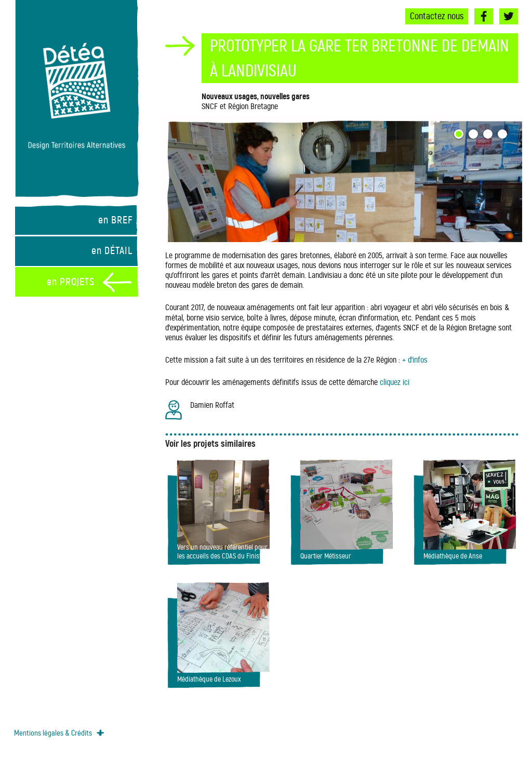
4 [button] (504, 136)
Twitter (509, 16)
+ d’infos (415, 360)
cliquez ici (395, 382)
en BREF (115, 220)
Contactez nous (437, 16)
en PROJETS (71, 282)
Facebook (484, 16)
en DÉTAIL (112, 251)
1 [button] (460, 136)
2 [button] (475, 136)
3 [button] (489, 136)
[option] (342, 178)
